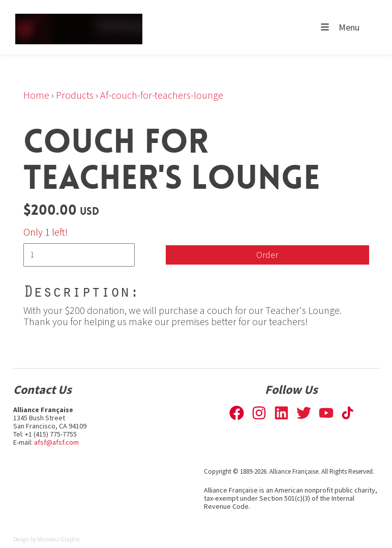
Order (267, 255)
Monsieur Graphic (59, 539)
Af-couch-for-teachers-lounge (162, 95)
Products (75, 95)
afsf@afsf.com (56, 442)
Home (36, 95)
